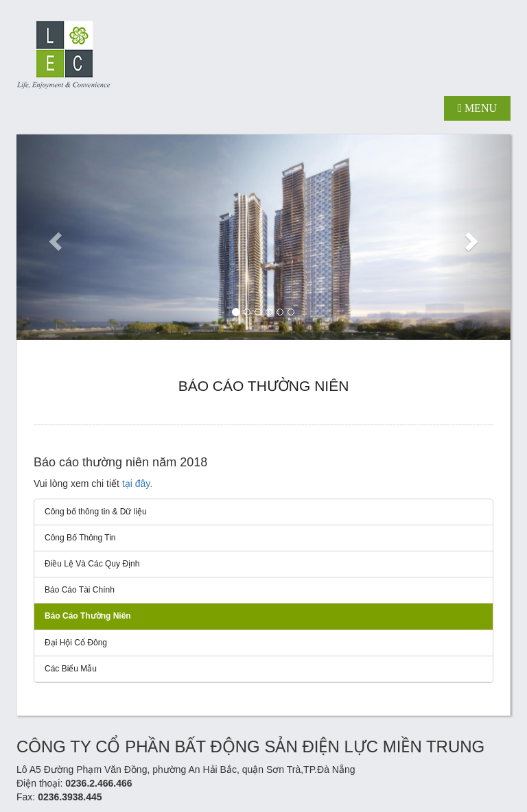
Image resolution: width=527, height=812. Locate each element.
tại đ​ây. (137, 483)
